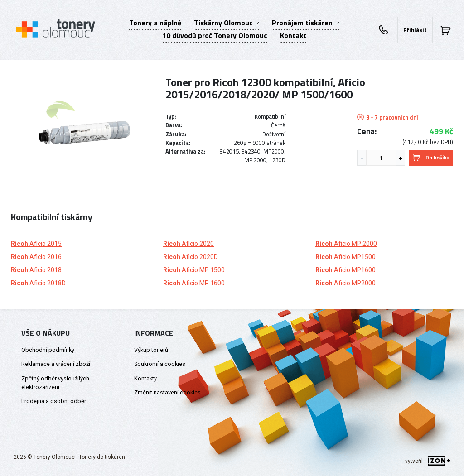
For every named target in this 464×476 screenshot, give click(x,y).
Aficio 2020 (188, 244)
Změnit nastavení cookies (167, 392)
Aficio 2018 (36, 270)
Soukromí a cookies (160, 364)
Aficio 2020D (191, 257)
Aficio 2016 (36, 257)
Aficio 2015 (36, 244)
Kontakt (293, 35)
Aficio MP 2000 (346, 244)
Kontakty (145, 378)
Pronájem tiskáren (305, 23)
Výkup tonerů (151, 350)
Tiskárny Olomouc (227, 23)
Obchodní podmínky (48, 350)
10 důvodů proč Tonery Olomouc (215, 35)
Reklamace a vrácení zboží (56, 364)
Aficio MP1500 (346, 257)
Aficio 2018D (38, 283)
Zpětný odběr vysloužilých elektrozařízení (55, 383)
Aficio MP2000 (346, 283)
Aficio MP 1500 (194, 270)
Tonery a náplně (155, 23)
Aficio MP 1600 (194, 283)
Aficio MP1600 (346, 270)
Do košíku (431, 157)
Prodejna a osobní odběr (54, 401)
